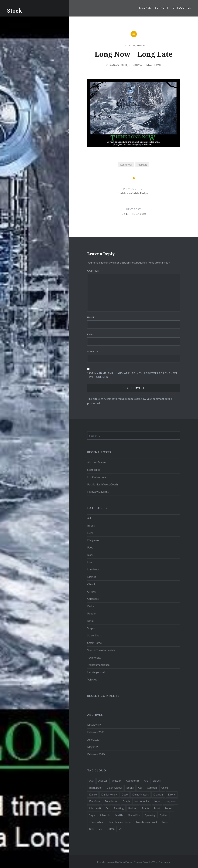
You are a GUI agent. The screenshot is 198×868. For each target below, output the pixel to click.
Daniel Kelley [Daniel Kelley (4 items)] (109, 794)
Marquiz (142, 165)
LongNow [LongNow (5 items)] (170, 801)
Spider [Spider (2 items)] (164, 815)
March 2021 (94, 725)
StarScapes (94, 470)
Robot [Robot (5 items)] (168, 808)
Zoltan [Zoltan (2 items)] (111, 829)
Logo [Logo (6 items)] (157, 801)
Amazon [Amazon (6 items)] (117, 781)
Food (90, 547)
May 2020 (93, 747)
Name (92, 317)
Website (93, 351)
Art (89, 518)
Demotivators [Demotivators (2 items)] (141, 794)
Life (90, 562)
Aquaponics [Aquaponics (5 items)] (133, 781)
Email (92, 334)
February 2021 (96, 732)
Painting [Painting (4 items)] (119, 808)
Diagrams (93, 540)
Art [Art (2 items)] (146, 781)
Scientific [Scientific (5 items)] (105, 815)
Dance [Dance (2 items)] (93, 794)
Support (162, 8)
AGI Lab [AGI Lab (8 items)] (103, 781)
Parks (91, 606)
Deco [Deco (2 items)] (125, 794)
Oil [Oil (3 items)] (107, 808)
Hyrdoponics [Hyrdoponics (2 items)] (142, 801)
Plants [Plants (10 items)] (146, 808)
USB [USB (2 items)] (92, 829)
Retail (91, 621)
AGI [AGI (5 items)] (91, 781)
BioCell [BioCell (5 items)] (157, 781)
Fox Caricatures (97, 477)
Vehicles (92, 679)
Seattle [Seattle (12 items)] (119, 815)
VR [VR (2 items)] (100, 829)
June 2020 (93, 739)
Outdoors (93, 599)
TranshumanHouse (98, 665)
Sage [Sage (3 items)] (92, 815)
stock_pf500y (129, 65)
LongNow (128, 45)
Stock (14, 11)
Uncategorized (96, 672)
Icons (90, 555)
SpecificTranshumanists (101, 650)
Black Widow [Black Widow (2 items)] (114, 788)
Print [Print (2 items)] (157, 808)
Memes (141, 45)
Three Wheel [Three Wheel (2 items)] (97, 822)
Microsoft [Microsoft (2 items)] (95, 808)
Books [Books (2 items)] (130, 788)
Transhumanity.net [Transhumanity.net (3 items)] (146, 822)
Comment (95, 271)
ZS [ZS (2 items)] (121, 829)
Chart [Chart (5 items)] (165, 788)
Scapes (91, 628)
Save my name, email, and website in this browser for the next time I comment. (132, 375)
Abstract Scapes (97, 462)
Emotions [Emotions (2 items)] (95, 801)
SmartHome (94, 643)
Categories (182, 8)
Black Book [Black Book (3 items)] (96, 788)
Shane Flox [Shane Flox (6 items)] (134, 815)
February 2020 (96, 754)
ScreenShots (95, 635)
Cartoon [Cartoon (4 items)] (152, 788)
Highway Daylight (98, 492)
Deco (90, 533)
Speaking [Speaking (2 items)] (150, 815)
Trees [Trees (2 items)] (165, 822)
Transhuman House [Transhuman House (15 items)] (120, 822)
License (145, 8)
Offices (92, 591)
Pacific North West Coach (103, 484)
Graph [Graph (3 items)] (126, 801)
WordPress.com (161, 862)
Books (91, 525)
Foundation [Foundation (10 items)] (111, 801)
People (91, 613)
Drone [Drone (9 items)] (172, 794)
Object (91, 584)
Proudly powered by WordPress (115, 862)
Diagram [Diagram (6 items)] (158, 794)
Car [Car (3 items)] (140, 788)
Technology (94, 657)
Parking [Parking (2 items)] (133, 808)
